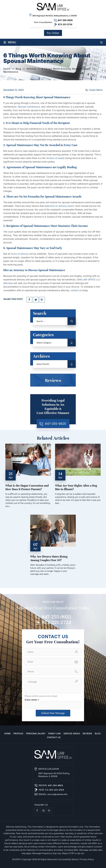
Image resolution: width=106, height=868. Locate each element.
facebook (29, 300)
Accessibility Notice (68, 859)
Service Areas (72, 734)
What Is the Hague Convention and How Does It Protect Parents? (27, 487)
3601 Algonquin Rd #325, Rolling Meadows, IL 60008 (55, 16)
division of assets (55, 158)
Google (49, 811)
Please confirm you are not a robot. (41, 696)
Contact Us (54, 737)
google (42, 300)
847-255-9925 (65, 20)
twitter (36, 300)
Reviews (87, 734)
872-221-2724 (65, 24)
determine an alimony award (59, 206)
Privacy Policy (87, 859)
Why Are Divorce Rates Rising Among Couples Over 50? (49, 558)
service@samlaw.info (57, 794)
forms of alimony (20, 254)
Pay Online (53, 33)
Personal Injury (36, 734)
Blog (98, 734)
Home (7, 734)
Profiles (18, 734)
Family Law (54, 734)
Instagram (43, 811)
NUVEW (16, 859)
